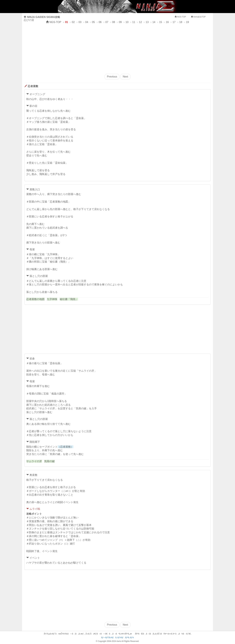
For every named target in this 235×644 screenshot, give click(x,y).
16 (167, 22)
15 (161, 22)
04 (87, 22)
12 (141, 22)
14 (154, 22)
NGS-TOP (54, 22)
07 (107, 22)
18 (181, 22)
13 (147, 22)
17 (174, 22)
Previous (112, 77)
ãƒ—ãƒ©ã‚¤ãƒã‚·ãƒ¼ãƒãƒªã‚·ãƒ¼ (117, 637)
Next (125, 77)
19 (188, 22)
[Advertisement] (117, 48)
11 (134, 22)
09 (120, 22)
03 (80, 22)
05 (94, 22)
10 (127, 22)
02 (73, 22)
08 (114, 22)
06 (100, 22)
